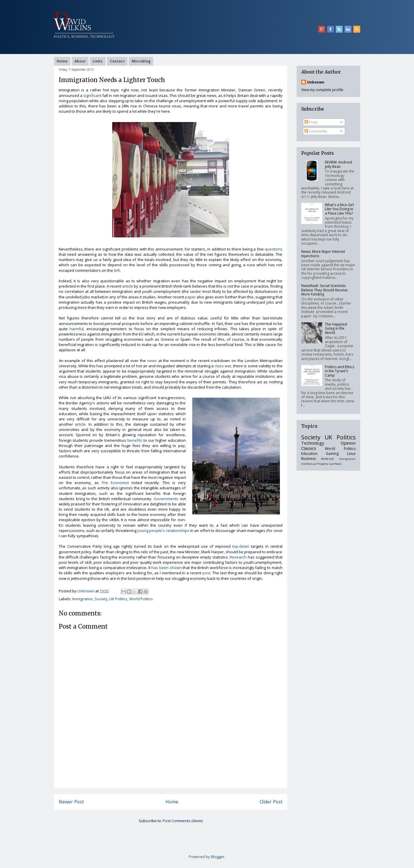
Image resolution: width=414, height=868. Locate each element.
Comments (316, 131)
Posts (311, 122)
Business (309, 459)
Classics (309, 448)
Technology (313, 443)
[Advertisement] (171, 775)
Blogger (218, 857)
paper (190, 297)
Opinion (348, 443)
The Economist (115, 483)
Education (309, 454)
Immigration (83, 599)
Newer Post (71, 802)
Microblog (141, 61)
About (80, 61)
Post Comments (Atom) (183, 821)
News (338, 464)
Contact (117, 61)
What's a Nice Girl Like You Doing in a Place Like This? (339, 209)
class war (223, 366)
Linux (351, 454)
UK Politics (118, 599)
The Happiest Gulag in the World (336, 328)
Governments (166, 499)
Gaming (332, 454)
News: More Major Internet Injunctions (323, 254)
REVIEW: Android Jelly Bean (338, 164)
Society (101, 599)
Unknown (316, 82)
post (206, 573)
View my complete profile (322, 90)
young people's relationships (163, 530)
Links (98, 61)
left (117, 270)
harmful (77, 329)
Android (327, 459)
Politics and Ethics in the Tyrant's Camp (339, 371)
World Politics (141, 599)
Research (238, 557)
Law (331, 464)
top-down (241, 546)
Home (62, 61)
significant (92, 95)
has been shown (166, 568)
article (128, 286)
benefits (135, 440)
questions (274, 249)
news (152, 361)
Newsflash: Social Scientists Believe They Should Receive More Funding (324, 290)
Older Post (271, 802)
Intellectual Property (315, 464)
